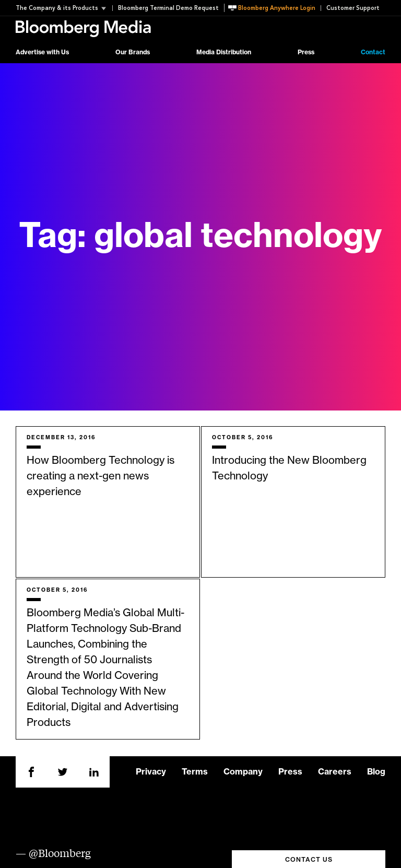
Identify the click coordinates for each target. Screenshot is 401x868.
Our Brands (133, 52)
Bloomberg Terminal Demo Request (168, 8)
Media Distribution (224, 52)
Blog (376, 772)
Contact (373, 52)
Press (306, 52)
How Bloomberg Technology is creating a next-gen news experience (101, 476)
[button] (64, 8)
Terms (195, 772)
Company (243, 772)
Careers (335, 772)
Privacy (151, 772)
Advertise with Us (42, 52)
